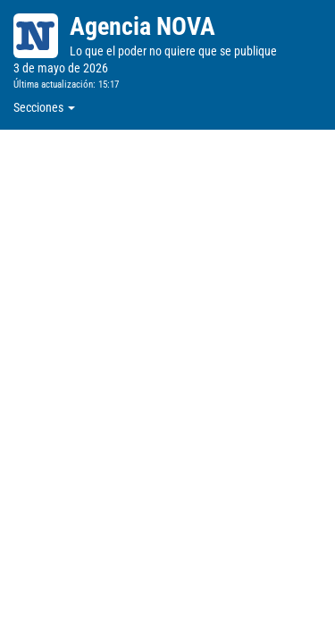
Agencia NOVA (142, 26)
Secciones (44, 107)
